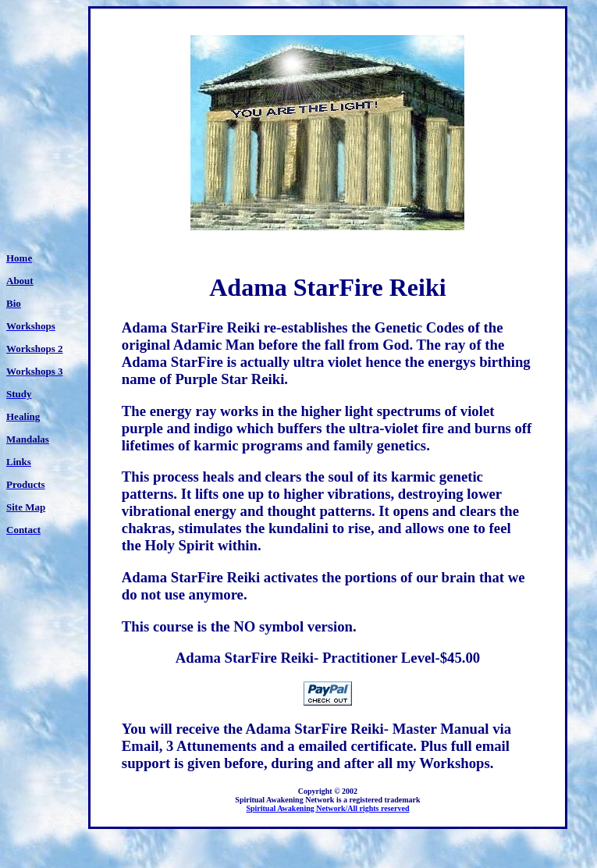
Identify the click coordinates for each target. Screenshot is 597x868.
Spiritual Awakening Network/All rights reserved (327, 808)
